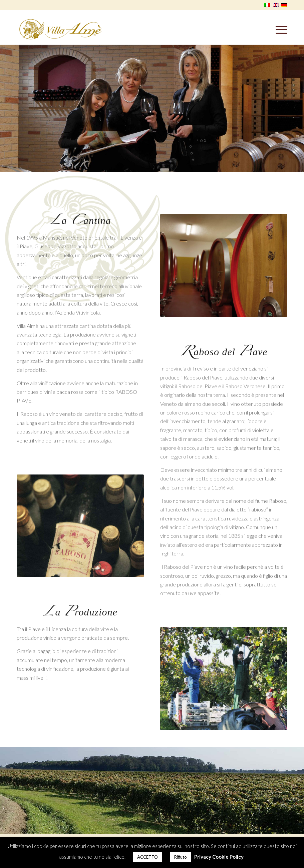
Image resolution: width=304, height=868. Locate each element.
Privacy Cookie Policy (219, 857)
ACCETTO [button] (147, 857)
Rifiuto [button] (181, 857)
